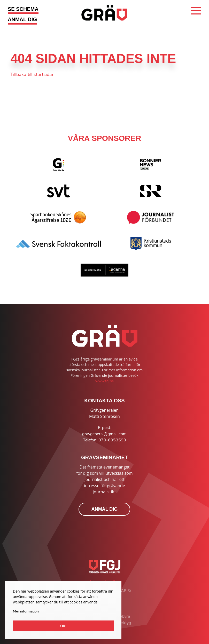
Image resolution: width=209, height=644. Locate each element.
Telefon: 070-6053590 (104, 440)
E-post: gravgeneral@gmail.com (104, 431)
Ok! (63, 626)
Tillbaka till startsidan (32, 74)
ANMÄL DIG (22, 19)
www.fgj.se (104, 381)
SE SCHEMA (23, 9)
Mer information (26, 611)
